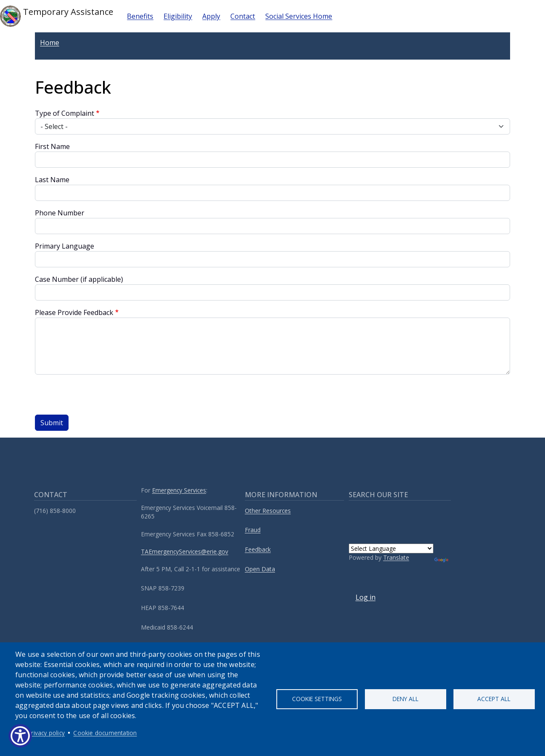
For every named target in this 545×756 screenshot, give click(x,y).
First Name (52, 146)
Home (50, 43)
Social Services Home (299, 16)
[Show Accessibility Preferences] (20, 736)
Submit (52, 423)
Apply (211, 16)
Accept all (494, 699)
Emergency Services (179, 490)
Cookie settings (317, 699)
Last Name (52, 180)
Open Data (260, 569)
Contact (243, 16)
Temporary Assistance (57, 16)
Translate (396, 557)
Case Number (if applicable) (79, 279)
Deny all (406, 699)
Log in (366, 597)
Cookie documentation (105, 733)
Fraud (253, 530)
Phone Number (60, 213)
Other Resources (268, 511)
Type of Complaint (65, 113)
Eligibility (178, 16)
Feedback (258, 549)
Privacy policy (46, 733)
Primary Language (65, 246)
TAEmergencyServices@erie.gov (185, 551)
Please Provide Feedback (74, 312)
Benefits (140, 16)
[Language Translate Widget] (391, 548)
